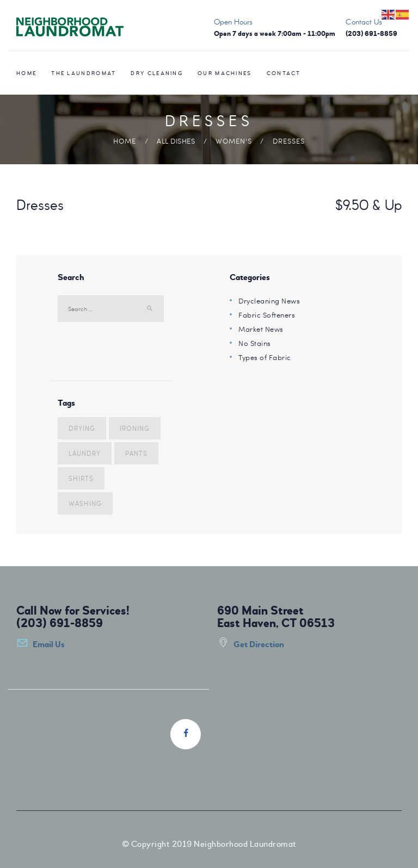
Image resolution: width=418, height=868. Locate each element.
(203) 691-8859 (60, 623)
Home (125, 141)
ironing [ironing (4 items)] (135, 428)
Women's (234, 141)
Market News (261, 329)
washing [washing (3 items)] (85, 503)
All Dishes (176, 141)
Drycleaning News (269, 301)
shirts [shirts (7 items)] (81, 478)
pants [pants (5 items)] (136, 453)
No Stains (255, 343)
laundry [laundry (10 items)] (85, 453)
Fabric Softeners (267, 315)
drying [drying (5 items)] (82, 428)
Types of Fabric (265, 357)
